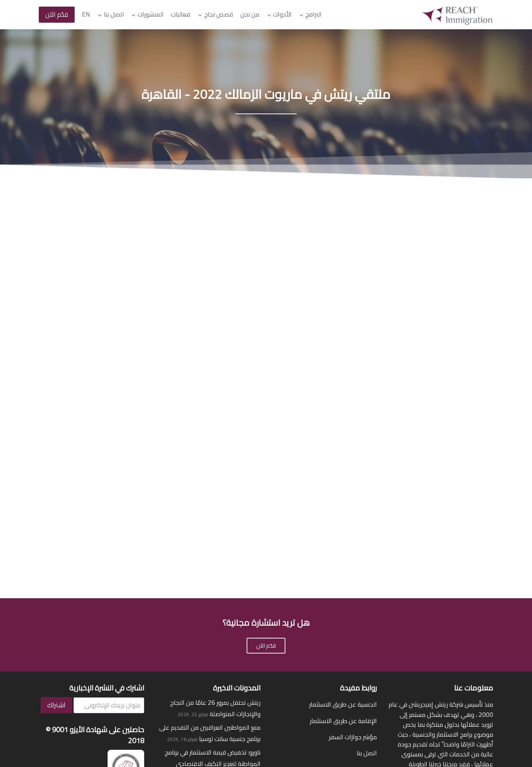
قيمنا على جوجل (356, 665)
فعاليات (181, 14)
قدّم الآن (57, 14)
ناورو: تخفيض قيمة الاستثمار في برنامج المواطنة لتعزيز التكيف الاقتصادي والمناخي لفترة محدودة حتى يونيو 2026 (210, 627)
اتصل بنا (367, 617)
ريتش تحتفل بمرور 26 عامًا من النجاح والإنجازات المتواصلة (215, 572)
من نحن (250, 14)
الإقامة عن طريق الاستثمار (343, 584)
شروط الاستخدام (322, 745)
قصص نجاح (362, 649)
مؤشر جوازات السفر (353, 600)
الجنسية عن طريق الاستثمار (343, 568)
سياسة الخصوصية (370, 745)
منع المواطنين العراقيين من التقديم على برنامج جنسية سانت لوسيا (210, 597)
